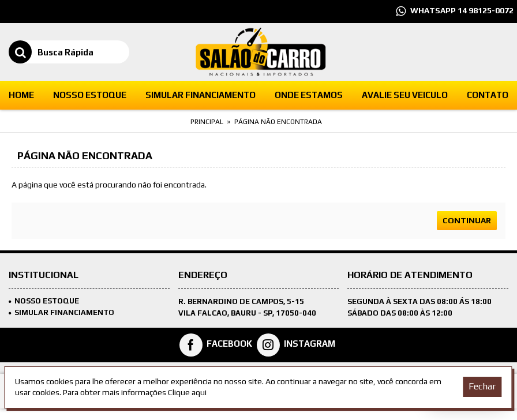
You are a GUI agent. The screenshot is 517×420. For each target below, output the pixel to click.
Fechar (482, 386)
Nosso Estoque (44, 301)
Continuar (467, 220)
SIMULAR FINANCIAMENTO (61, 312)
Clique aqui (187, 392)
